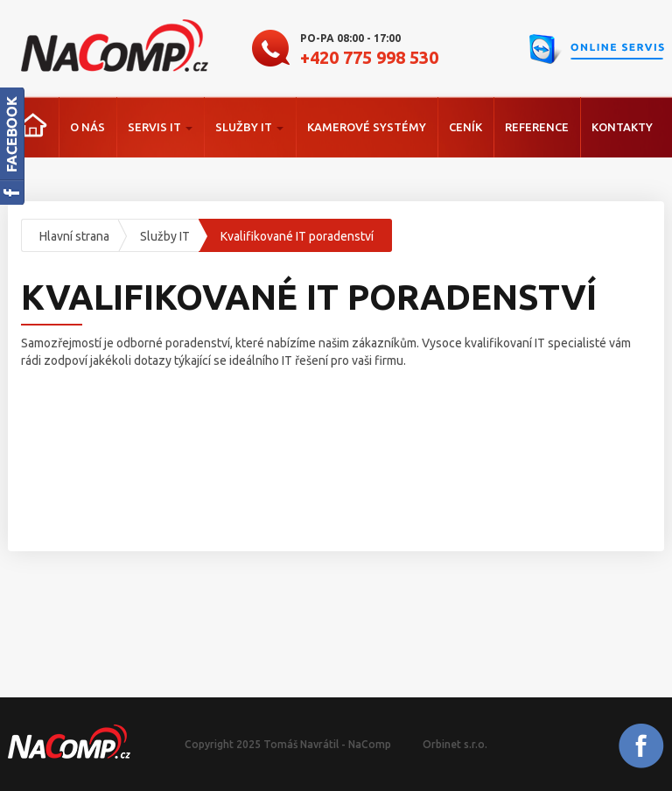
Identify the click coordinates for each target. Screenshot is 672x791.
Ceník (465, 127)
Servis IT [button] (160, 127)
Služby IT (165, 236)
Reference (537, 127)
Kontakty (622, 127)
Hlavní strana (74, 236)
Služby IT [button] (249, 127)
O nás (87, 127)
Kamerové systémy (367, 127)
